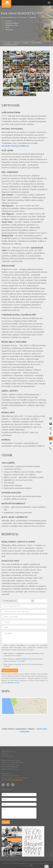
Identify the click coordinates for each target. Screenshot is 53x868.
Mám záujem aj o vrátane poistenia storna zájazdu (23, 655)
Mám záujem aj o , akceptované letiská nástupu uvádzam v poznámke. (22, 660)
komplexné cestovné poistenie (27, 653)
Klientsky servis (13, 683)
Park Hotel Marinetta (10, 45)
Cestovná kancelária (16, 780)
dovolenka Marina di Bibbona (15, 146)
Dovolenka (7, 3)
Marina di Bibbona (36, 43)
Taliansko (16, 43)
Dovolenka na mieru (19, 863)
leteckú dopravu (22, 659)
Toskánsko (25, 43)
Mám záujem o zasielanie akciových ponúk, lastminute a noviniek (23, 665)
